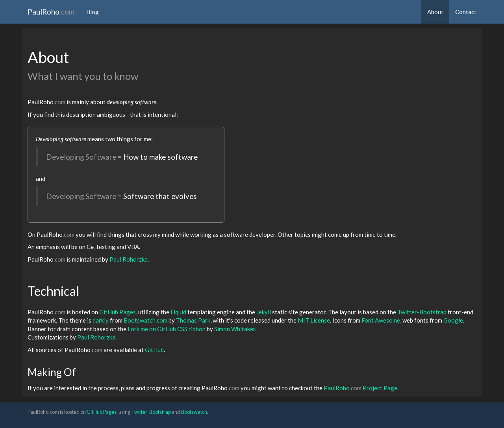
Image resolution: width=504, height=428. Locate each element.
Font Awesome (381, 320)
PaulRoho (51, 12)
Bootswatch (194, 412)
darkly (101, 320)
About (435, 12)
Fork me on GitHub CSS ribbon (167, 329)
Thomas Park (193, 320)
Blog (93, 12)
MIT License (314, 320)
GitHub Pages (118, 312)
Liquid (178, 312)
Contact (466, 12)
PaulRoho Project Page (360, 388)
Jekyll (264, 312)
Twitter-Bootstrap (422, 312)
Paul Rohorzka (129, 259)
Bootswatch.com (145, 320)
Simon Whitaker (235, 329)
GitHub (154, 350)
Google (453, 320)
